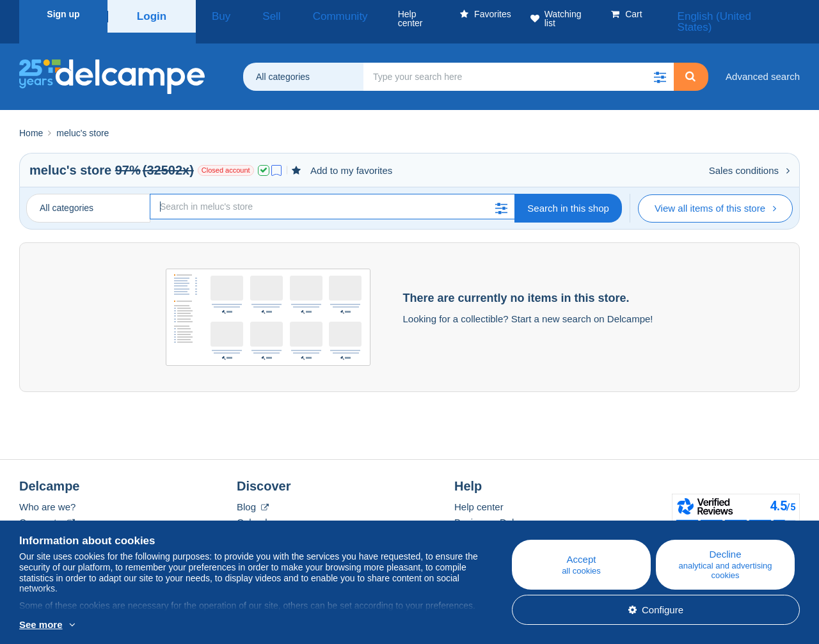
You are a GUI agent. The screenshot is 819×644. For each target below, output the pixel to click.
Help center (479, 491)
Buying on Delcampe (498, 507)
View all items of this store (715, 193)
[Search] (332, 191)
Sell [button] (254, 14)
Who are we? (47, 491)
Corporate (47, 507)
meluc (48, 155)
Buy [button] (216, 14)
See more (41, 624)
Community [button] (306, 14)
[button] (660, 61)
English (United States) (744, 14)
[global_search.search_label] (519, 61)
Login (152, 14)
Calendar (256, 507)
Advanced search (763, 61)
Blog (253, 491)
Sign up (63, 14)
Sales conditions (749, 155)
